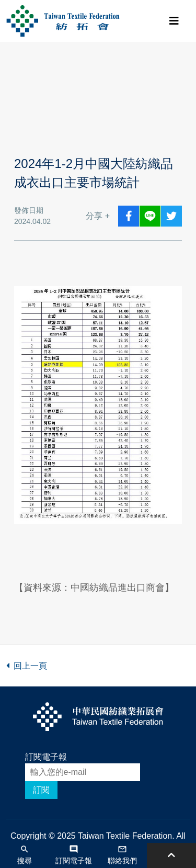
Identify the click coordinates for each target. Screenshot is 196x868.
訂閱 (41, 790)
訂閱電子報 (46, 757)
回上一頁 (27, 666)
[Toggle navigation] (174, 21)
